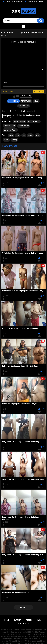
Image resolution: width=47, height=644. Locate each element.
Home (7, 620)
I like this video (14, 96)
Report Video (26, 101)
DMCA (39, 620)
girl (24, 135)
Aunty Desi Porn (34, 122)
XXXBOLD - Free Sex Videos (14, 2)
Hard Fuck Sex (23, 126)
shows (6, 140)
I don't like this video (17, 96)
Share (36, 101)
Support (18, 620)
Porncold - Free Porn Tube (36, 2)
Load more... (23, 607)
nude (38, 135)
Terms (29, 620)
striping (14, 140)
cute (18, 135)
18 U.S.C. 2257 (23, 624)
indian (30, 135)
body (11, 135)
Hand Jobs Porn (10, 126)
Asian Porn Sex (20, 122)
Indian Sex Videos (10, 130)
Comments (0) (23, 106)
